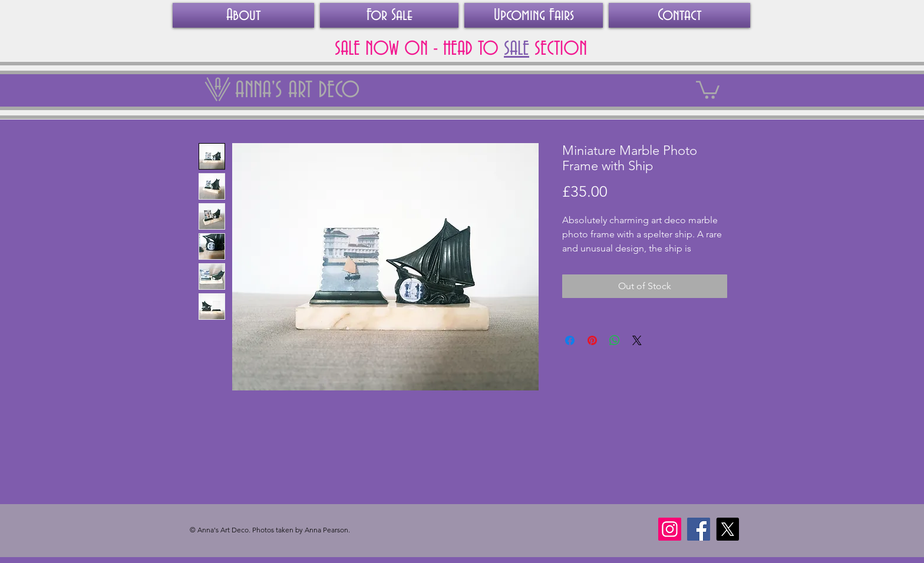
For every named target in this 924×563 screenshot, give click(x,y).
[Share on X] (637, 340)
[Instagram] (670, 529)
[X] (727, 529)
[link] (708, 89)
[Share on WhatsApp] (615, 340)
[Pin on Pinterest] (592, 340)
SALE (517, 49)
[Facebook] (699, 529)
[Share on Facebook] (570, 340)
